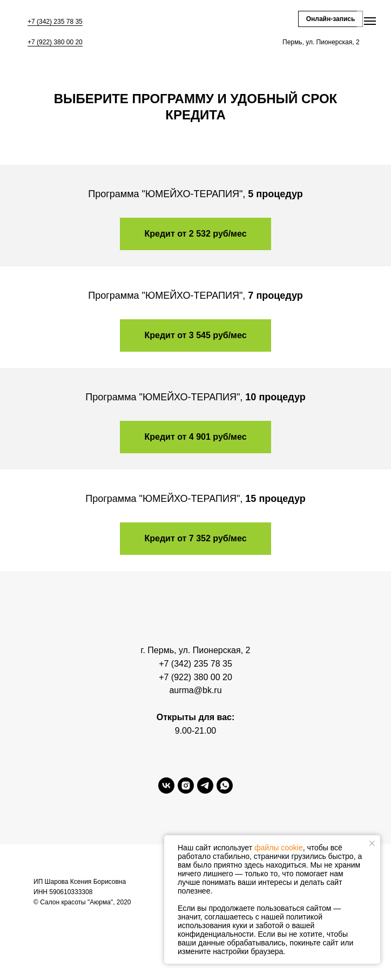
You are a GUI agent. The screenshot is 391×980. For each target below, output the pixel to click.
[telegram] (205, 791)
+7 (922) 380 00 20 (55, 42)
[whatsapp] (225, 791)
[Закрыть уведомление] (372, 843)
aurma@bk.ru (195, 690)
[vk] (166, 791)
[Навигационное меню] (370, 21)
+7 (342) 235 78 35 (55, 22)
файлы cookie (279, 848)
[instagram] (186, 791)
